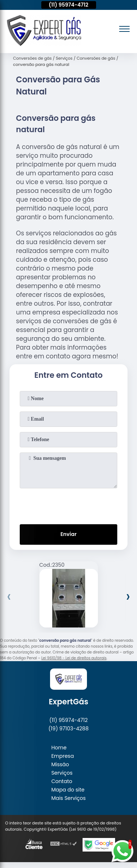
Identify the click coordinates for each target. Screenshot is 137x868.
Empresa (62, 756)
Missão (60, 764)
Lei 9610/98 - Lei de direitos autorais (74, 658)
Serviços (62, 773)
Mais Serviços (68, 798)
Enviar (68, 534)
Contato (62, 781)
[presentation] (69, 505)
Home (59, 748)
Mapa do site (68, 790)
